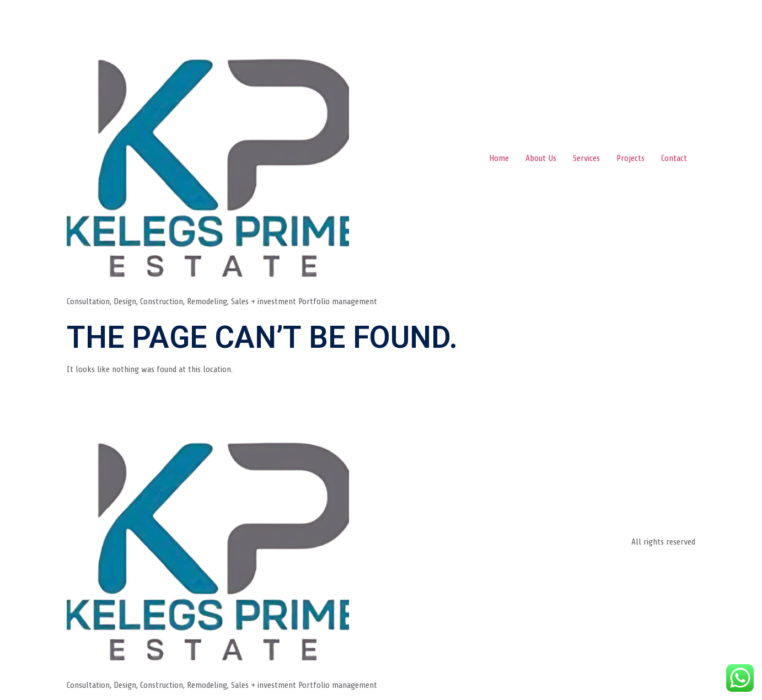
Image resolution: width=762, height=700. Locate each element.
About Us (541, 158)
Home (499, 158)
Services (586, 158)
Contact (674, 158)
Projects (630, 158)
